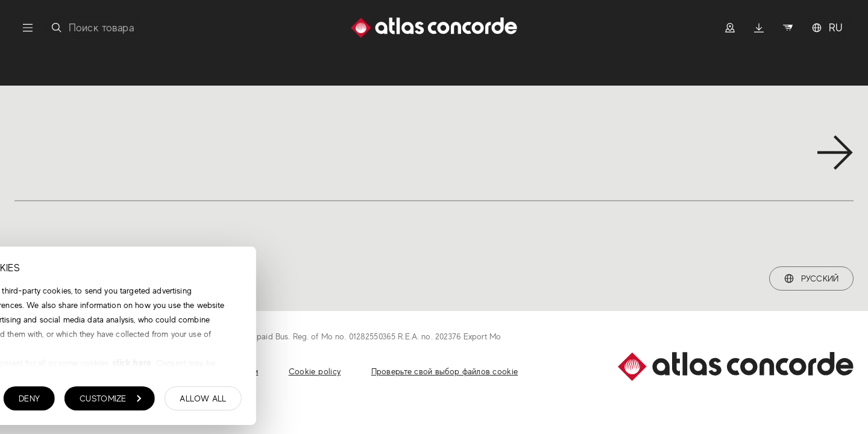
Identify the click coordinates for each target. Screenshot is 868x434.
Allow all (387, 401)
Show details (70, 402)
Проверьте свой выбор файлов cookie (445, 371)
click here (315, 366)
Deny (213, 401)
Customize (294, 401)
